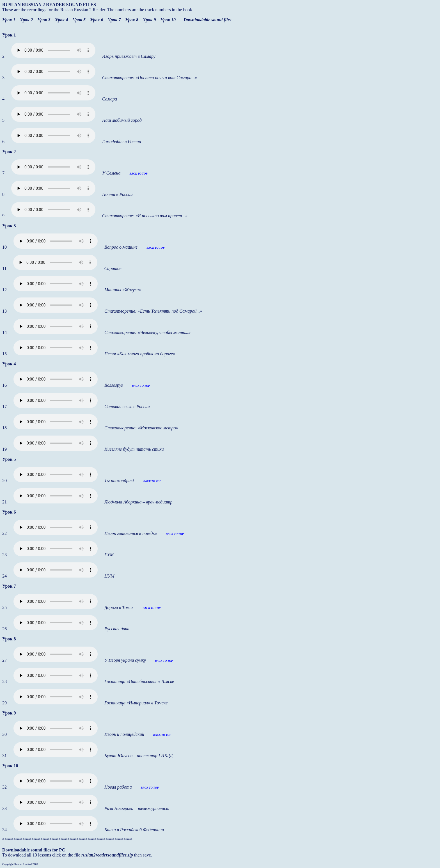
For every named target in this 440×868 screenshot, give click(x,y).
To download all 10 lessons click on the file (42, 855)
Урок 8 (132, 20)
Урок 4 (62, 20)
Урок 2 (27, 20)
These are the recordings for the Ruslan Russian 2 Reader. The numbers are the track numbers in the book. (98, 10)
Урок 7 (114, 20)
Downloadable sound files (208, 20)
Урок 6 (97, 20)
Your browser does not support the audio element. (53, 50)
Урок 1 (9, 20)
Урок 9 (149, 20)
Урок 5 (79, 20)
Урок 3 (44, 20)
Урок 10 (168, 20)
